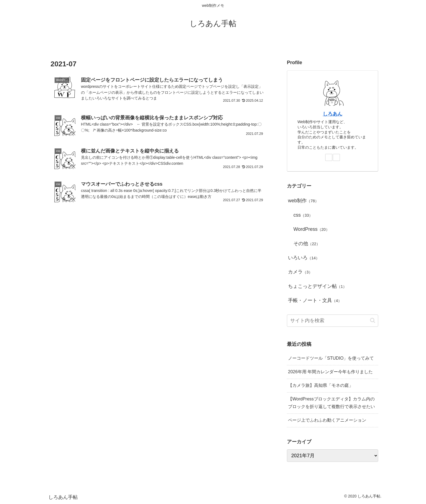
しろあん (333, 114)
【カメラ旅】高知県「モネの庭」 (321, 385)
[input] (333, 321)
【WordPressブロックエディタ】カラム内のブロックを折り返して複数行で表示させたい (331, 403)
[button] (373, 320)
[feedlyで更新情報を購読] (329, 157)
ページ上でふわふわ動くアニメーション (327, 420)
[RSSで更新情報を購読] (336, 157)
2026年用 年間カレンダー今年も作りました (330, 372)
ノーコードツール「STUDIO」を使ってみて (331, 358)
